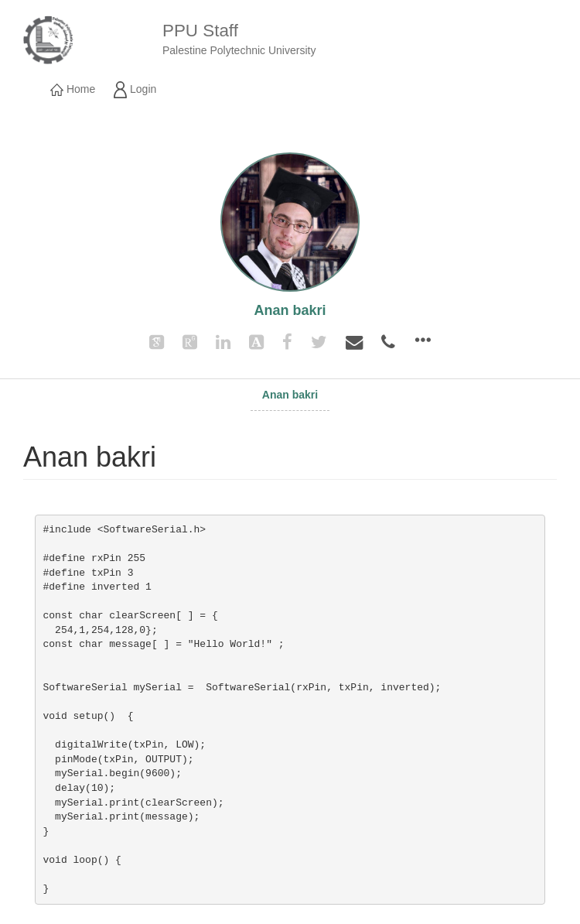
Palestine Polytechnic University (239, 50)
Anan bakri (290, 395)
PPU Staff (200, 31)
